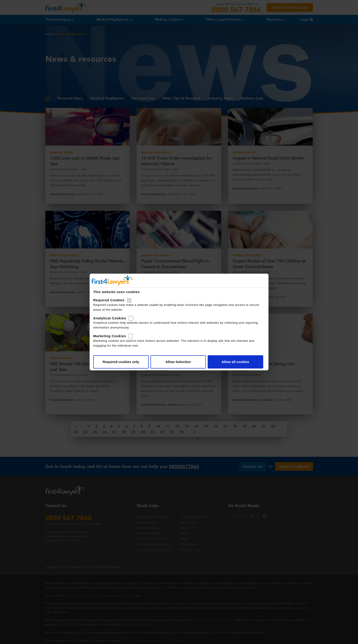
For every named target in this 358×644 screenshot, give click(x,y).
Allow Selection (178, 362)
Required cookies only (121, 362)
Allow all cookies (235, 362)
